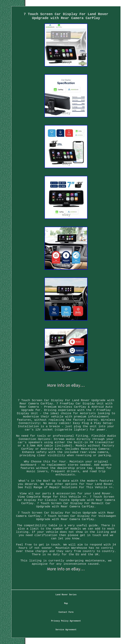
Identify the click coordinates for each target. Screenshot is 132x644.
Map (66, 603)
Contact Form (66, 612)
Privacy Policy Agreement (66, 621)
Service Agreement (66, 630)
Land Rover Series (66, 595)
